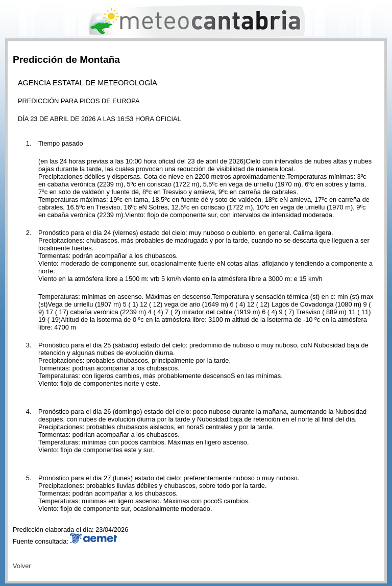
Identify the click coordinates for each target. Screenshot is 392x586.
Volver (22, 566)
